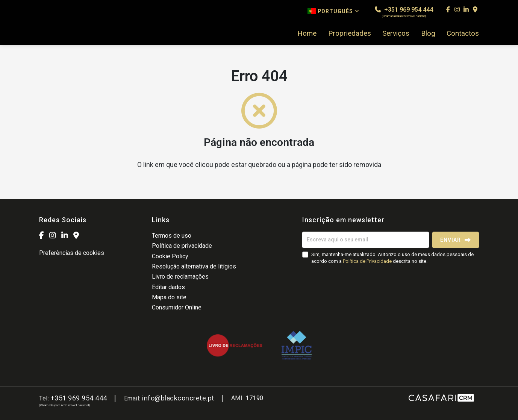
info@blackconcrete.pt (178, 398)
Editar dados (168, 287)
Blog (428, 33)
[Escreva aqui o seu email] (366, 240)
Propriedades (350, 33)
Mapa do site (169, 297)
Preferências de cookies (72, 253)
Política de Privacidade (368, 261)
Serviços (396, 33)
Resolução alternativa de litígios (194, 266)
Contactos (463, 33)
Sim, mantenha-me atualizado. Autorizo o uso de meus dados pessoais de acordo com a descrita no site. (392, 258)
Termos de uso (172, 236)
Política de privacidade (182, 246)
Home (307, 33)
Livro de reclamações (180, 277)
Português (333, 11)
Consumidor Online (177, 307)
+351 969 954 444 (404, 12)
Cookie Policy (170, 256)
